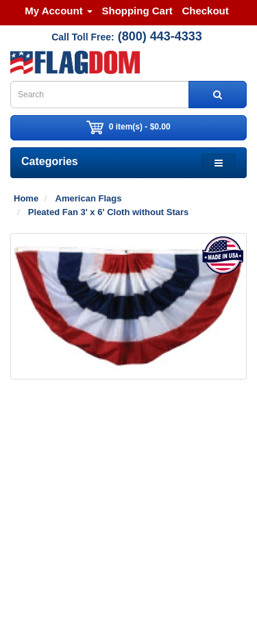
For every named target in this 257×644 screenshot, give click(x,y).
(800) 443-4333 (160, 36)
